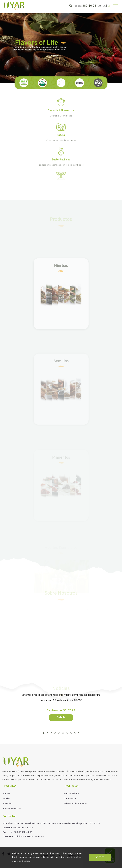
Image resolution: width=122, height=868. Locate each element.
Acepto (100, 857)
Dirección (8, 823)
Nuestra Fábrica (71, 794)
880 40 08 (85, 6)
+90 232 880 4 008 (23, 828)
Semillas (6, 799)
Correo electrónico (12, 837)
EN (99, 6)
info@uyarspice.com (34, 837)
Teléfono (7, 828)
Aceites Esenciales (12, 809)
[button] (44, 733)
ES (109, 6)
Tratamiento (70, 799)
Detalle (61, 718)
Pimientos (8, 804)
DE (104, 6)
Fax (4, 832)
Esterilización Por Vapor (75, 804)
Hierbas (6, 794)
